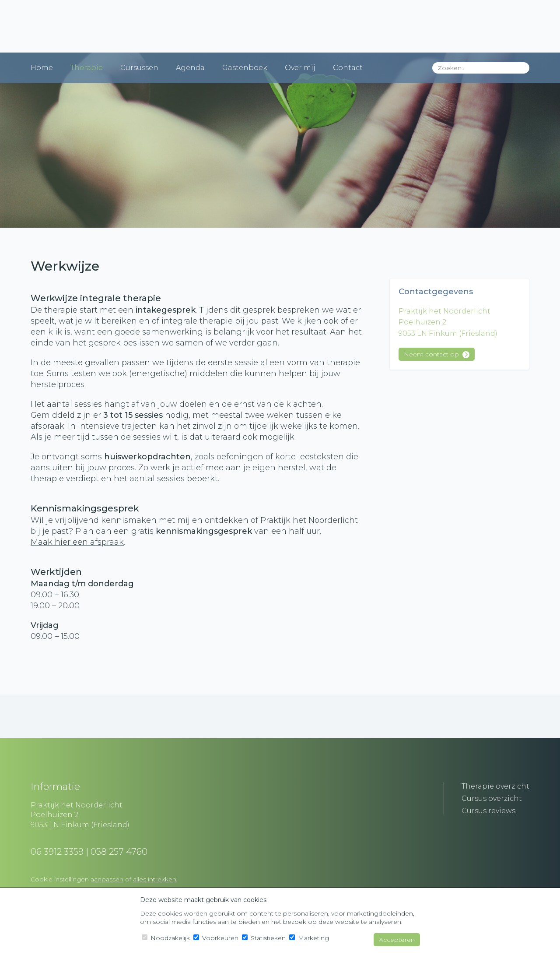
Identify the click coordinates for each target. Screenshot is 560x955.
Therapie (87, 68)
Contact (348, 68)
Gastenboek (245, 68)
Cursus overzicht (492, 798)
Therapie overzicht (495, 786)
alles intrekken (155, 879)
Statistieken (264, 938)
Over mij (300, 68)
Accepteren (397, 940)
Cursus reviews (488, 811)
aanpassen (107, 879)
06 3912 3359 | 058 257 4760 (89, 852)
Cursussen (139, 68)
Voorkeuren (216, 938)
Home (42, 68)
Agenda (190, 68)
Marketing (309, 938)
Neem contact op (437, 354)
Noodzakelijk (166, 938)
